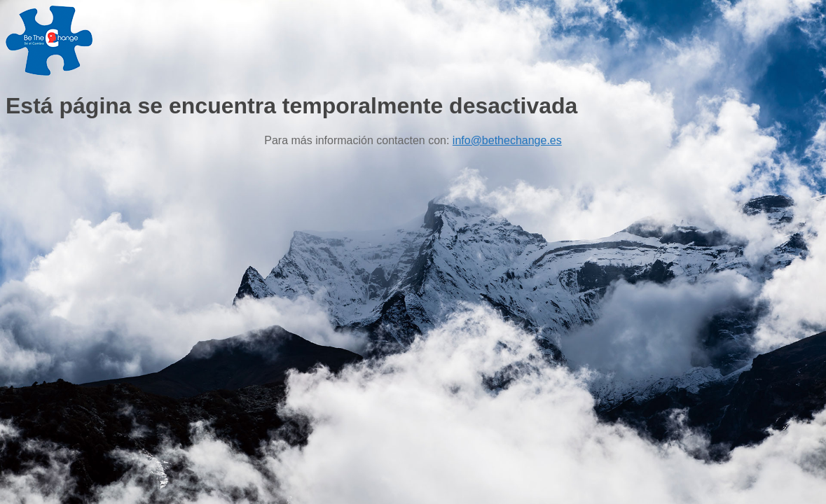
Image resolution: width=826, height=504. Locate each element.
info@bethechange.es (507, 140)
